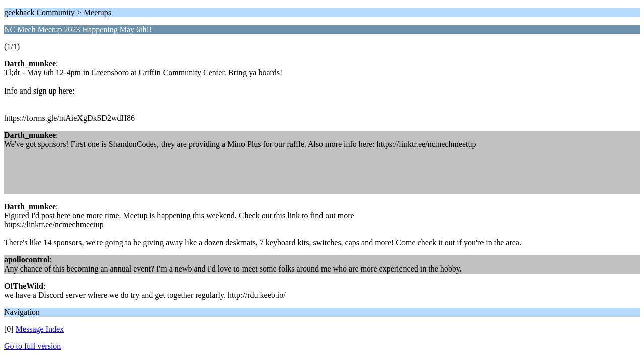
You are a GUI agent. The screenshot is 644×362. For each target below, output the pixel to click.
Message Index (40, 329)
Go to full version (32, 346)
